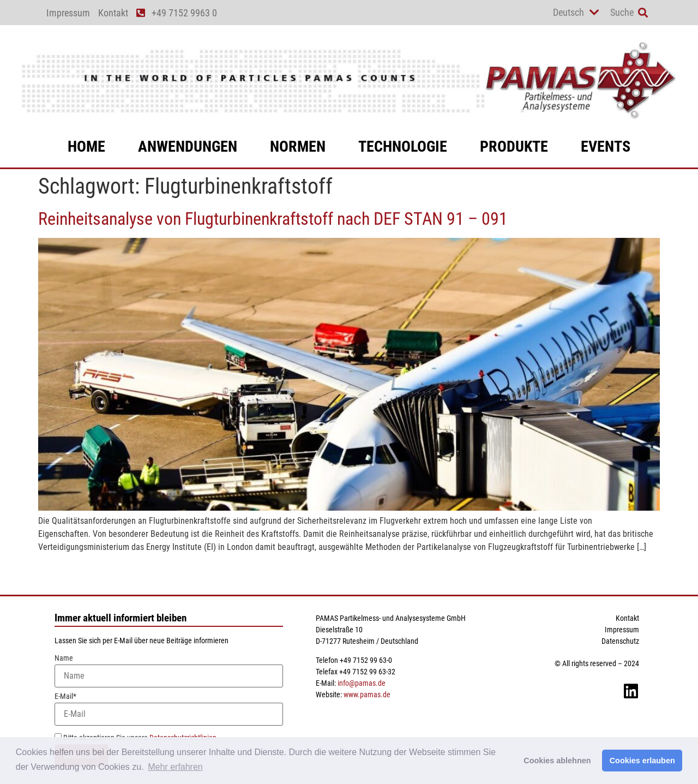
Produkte (514, 146)
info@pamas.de (362, 683)
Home (86, 146)
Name (169, 671)
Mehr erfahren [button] (175, 767)
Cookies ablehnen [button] (557, 761)
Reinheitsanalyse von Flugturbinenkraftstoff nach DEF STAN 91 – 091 (273, 219)
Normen (298, 146)
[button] (643, 13)
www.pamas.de (367, 695)
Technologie (403, 146)
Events (606, 146)
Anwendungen (188, 146)
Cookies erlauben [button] (642, 761)
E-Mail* (169, 709)
